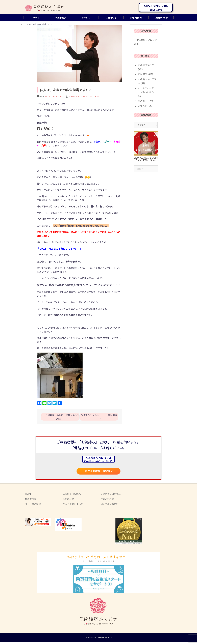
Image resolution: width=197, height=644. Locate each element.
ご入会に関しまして (73, 506)
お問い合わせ (136, 19)
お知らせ (142, 108)
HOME (36, 19)
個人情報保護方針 (109, 506)
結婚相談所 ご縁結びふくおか (84, 98)
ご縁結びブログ (161, 19)
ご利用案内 (111, 19)
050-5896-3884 (157, 6)
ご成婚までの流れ (72, 495)
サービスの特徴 (33, 506)
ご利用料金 (68, 501)
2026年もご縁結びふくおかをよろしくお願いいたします (147, 161)
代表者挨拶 (61, 19)
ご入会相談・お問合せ (98, 473)
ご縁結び (142, 76)
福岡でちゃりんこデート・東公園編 (99, 417)
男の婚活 (142, 103)
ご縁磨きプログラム (110, 495)
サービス (86, 19)
